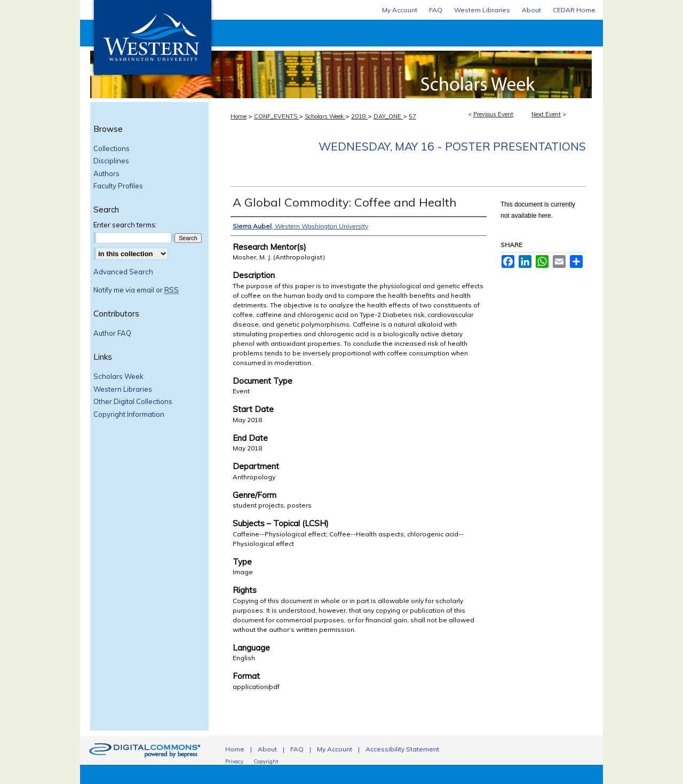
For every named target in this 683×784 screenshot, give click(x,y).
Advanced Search (123, 272)
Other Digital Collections (133, 402)
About (267, 749)
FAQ (297, 749)
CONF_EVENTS (276, 116)
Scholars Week (408, 59)
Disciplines (111, 161)
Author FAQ (112, 333)
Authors (106, 174)
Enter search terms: (125, 225)
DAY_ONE (388, 116)
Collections (112, 149)
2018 (359, 116)
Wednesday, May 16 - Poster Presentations (452, 146)
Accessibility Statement (402, 749)
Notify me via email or (136, 290)
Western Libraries (123, 389)
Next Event (546, 114)
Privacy (234, 761)
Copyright (266, 761)
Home (239, 116)
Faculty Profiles (118, 186)
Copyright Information (129, 414)
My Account (335, 749)
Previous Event (493, 114)
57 (412, 116)
